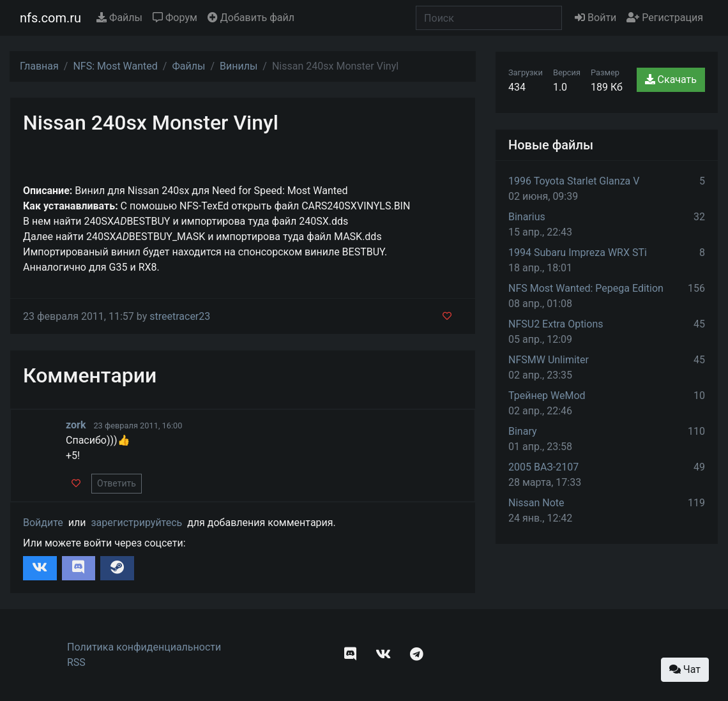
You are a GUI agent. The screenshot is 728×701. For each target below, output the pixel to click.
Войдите (43, 523)
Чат (685, 669)
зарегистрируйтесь (136, 523)
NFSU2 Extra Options (556, 324)
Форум (175, 18)
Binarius (527, 217)
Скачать (671, 79)
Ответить (117, 483)
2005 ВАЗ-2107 (543, 467)
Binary (523, 431)
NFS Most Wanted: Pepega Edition (586, 288)
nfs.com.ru (50, 18)
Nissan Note (536, 503)
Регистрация (665, 18)
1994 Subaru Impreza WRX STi (578, 253)
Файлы (119, 18)
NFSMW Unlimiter (549, 360)
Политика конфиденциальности (144, 647)
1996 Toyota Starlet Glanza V (574, 181)
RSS (76, 662)
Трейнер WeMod (547, 396)
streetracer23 (180, 316)
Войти (595, 18)
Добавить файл (251, 18)
